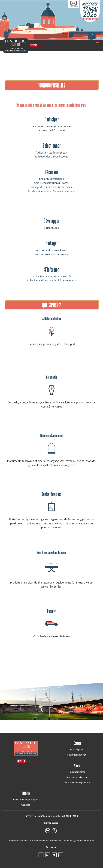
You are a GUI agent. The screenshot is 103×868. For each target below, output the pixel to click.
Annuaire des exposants (77, 782)
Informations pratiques (26, 799)
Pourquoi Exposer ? (77, 755)
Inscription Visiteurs (77, 777)
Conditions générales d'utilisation (79, 841)
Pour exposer (77, 749)
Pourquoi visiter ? (77, 772)
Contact (26, 805)
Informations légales (18, 841)
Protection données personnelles (45, 841)
